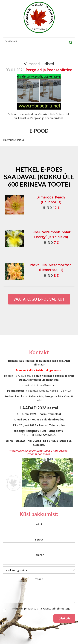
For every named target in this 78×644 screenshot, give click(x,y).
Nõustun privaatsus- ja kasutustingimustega (41, 608)
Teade (39, 579)
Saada (64, 618)
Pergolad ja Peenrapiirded (49, 70)
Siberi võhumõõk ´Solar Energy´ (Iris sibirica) (51, 234)
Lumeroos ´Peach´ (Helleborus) (51, 200)
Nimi (39, 524)
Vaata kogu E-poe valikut (39, 299)
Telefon (39, 555)
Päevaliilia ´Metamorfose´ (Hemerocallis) (51, 267)
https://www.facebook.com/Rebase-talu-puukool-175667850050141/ (39, 452)
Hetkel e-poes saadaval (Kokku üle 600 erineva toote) (39, 177)
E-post (39, 539)
